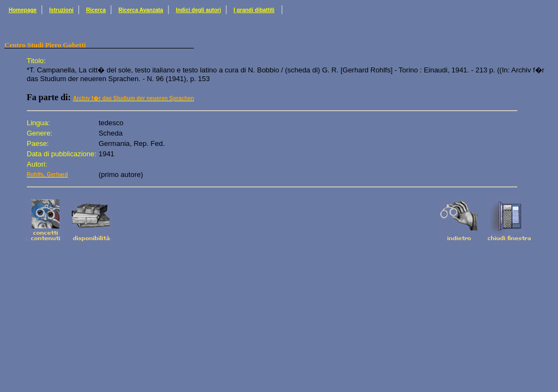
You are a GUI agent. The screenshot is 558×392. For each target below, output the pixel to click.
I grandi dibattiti (254, 10)
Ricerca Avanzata (141, 10)
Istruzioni (61, 10)
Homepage (23, 10)
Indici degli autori (199, 10)
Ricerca (96, 10)
